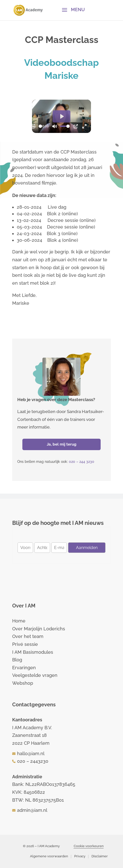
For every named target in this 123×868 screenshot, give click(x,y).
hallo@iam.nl (31, 753)
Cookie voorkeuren (89, 846)
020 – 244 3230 (82, 462)
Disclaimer (100, 856)
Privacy (80, 856)
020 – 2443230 (33, 761)
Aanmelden (87, 548)
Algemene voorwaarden (49, 856)
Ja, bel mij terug (62, 444)
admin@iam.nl (32, 810)
